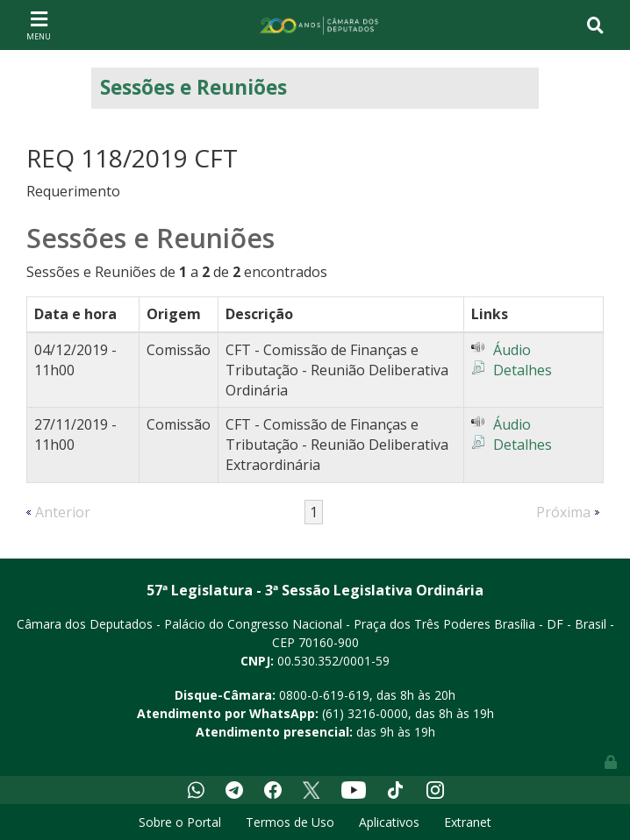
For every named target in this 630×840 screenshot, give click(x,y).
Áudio (512, 350)
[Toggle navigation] (39, 25)
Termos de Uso (290, 822)
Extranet (468, 822)
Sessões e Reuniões (193, 87)
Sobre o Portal (180, 822)
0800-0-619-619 (324, 695)
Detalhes (523, 370)
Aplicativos (389, 822)
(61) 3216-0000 (365, 713)
